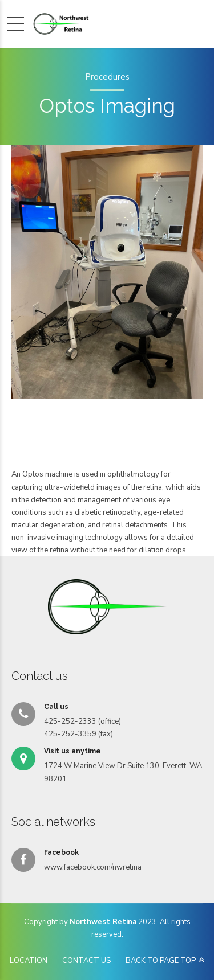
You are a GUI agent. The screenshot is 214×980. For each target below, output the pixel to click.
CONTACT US (86, 961)
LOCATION (29, 961)
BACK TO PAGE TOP (161, 961)
